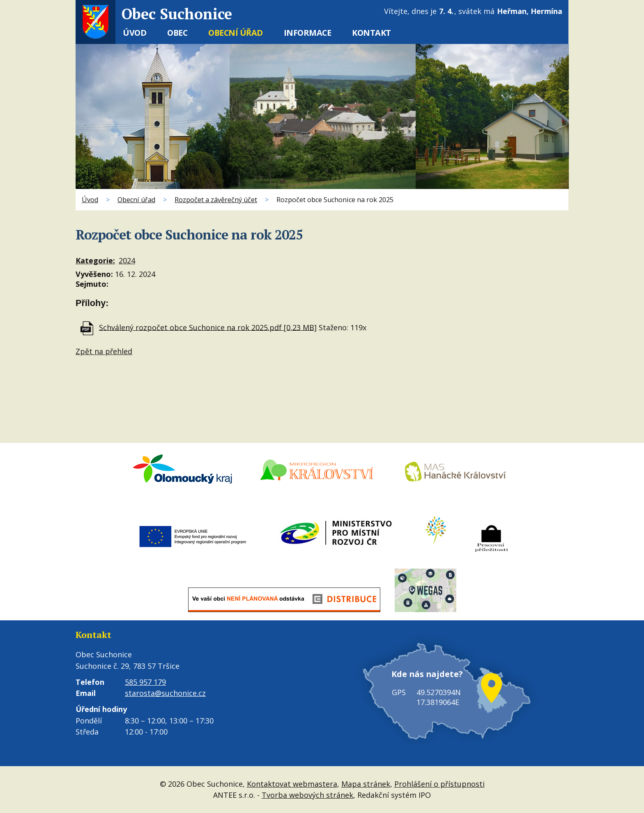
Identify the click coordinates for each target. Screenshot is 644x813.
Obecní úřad (236, 33)
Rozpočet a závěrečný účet (216, 200)
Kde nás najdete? (427, 675)
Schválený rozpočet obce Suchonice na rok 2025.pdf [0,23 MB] (208, 327)
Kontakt (371, 33)
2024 (127, 260)
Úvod (135, 33)
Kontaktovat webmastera (292, 784)
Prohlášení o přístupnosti (439, 784)
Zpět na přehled (104, 351)
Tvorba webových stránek (307, 795)
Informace (308, 33)
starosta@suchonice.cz (165, 693)
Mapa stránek (366, 784)
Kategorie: (95, 260)
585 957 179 (145, 682)
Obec (177, 33)
